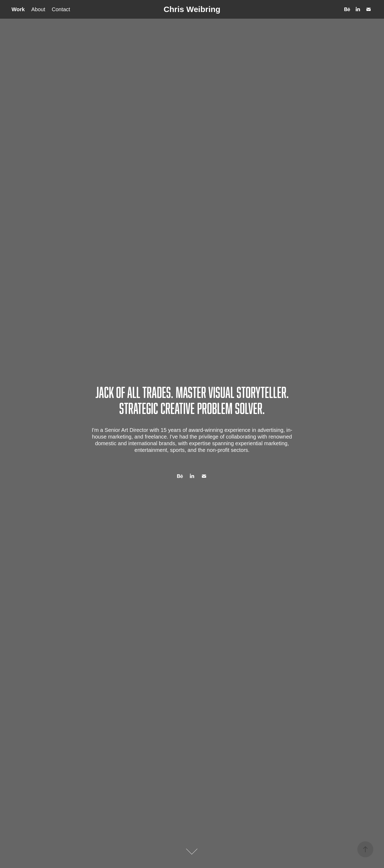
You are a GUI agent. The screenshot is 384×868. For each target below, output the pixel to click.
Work (18, 9)
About (38, 9)
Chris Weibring (192, 9)
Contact (61, 9)
